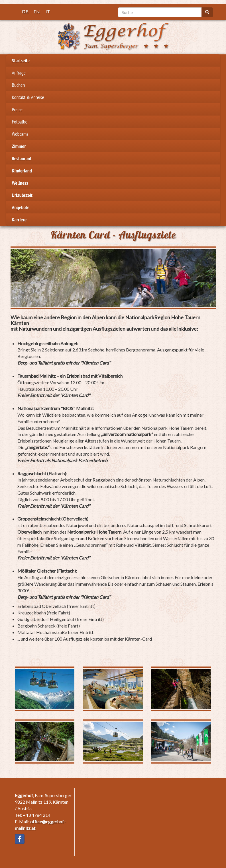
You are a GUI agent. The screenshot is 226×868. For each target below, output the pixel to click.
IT (48, 12)
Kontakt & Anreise (28, 97)
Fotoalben (21, 122)
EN (37, 12)
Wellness (20, 183)
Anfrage (19, 73)
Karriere (19, 220)
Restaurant (22, 158)
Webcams (20, 134)
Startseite (21, 60)
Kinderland (22, 171)
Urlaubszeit (22, 195)
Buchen (19, 85)
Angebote (21, 207)
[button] (113, 278)
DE (25, 12)
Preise (17, 109)
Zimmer (19, 146)
